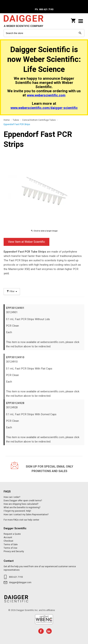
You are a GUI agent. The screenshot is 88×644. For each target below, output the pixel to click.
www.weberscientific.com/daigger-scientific (44, 108)
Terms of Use (10, 548)
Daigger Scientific (27, 21)
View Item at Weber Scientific (26, 242)
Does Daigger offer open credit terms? (23, 501)
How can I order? (12, 497)
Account (8, 537)
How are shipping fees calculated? (21, 504)
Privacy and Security (14, 551)
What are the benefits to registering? (22, 507)
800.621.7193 (16, 577)
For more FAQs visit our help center (21, 520)
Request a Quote (12, 534)
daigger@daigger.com (20, 582)
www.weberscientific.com (46, 95)
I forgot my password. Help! (17, 511)
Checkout (8, 541)
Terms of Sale (11, 545)
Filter (12, 291)
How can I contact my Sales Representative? (26, 515)
